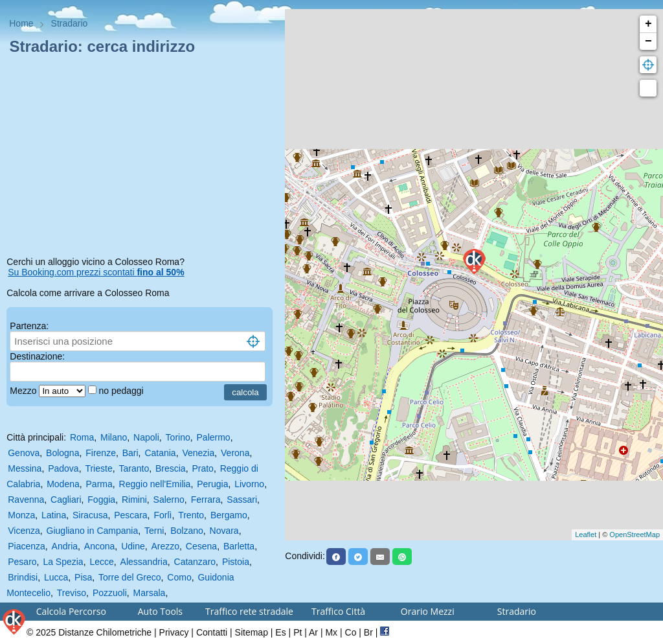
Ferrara (206, 500)
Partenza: (29, 326)
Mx (331, 632)
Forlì (163, 515)
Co (351, 632)
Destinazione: (37, 356)
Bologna (62, 453)
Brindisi (23, 577)
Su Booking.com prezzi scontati (96, 272)
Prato (202, 468)
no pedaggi (122, 391)
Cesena (201, 546)
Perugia (212, 484)
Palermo (214, 437)
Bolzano (187, 531)
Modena (63, 484)
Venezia (198, 453)
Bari (130, 453)
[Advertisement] (142, 158)
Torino (178, 437)
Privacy (174, 632)
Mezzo (24, 391)
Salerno (169, 500)
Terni (154, 531)
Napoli (146, 437)
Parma (99, 484)
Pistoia (236, 562)
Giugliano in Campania (93, 531)
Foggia (101, 500)
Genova (24, 453)
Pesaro (22, 562)
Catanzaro (195, 562)
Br (368, 632)
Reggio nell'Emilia (155, 484)
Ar (313, 632)
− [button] (648, 41)
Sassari (242, 500)
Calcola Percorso (71, 611)
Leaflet (586, 535)
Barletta (239, 546)
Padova (63, 468)
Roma (82, 437)
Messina (25, 468)
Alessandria (144, 562)
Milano (114, 437)
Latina (54, 515)
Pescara (130, 515)
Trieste (98, 468)
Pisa (83, 577)
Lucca (56, 577)
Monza (21, 515)
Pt (298, 632)
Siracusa (90, 515)
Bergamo (229, 515)
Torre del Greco (129, 577)
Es (280, 632)
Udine (133, 546)
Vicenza (24, 531)
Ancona (99, 546)
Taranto (134, 468)
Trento (191, 515)
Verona (235, 453)
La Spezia (63, 562)
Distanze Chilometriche (105, 632)
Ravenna (26, 500)
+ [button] (648, 24)
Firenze (101, 453)
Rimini (134, 500)
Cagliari (66, 500)
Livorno (249, 484)
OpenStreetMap (635, 535)
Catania (160, 453)
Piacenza (27, 546)
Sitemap (252, 632)
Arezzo (166, 546)
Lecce (101, 562)
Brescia (171, 468)
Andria (65, 546)
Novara (224, 531)
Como (179, 577)
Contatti (212, 632)
